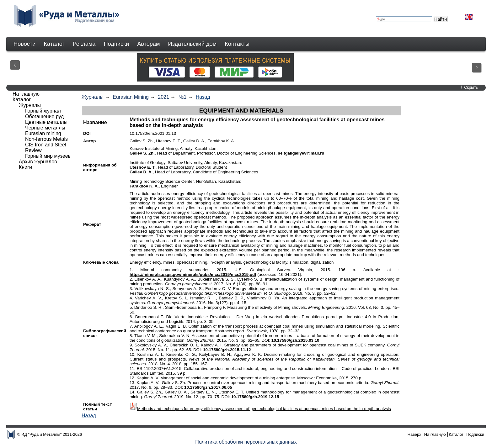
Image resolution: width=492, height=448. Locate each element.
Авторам (148, 44)
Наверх (414, 434)
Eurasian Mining (131, 97)
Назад (203, 97)
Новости (24, 44)
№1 (182, 97)
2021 (163, 97)
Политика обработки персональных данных (246, 442)
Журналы (93, 97)
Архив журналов (38, 162)
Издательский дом (193, 44)
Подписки (117, 44)
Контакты (237, 44)
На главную (26, 94)
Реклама (84, 44)
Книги (25, 167)
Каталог (54, 44)
